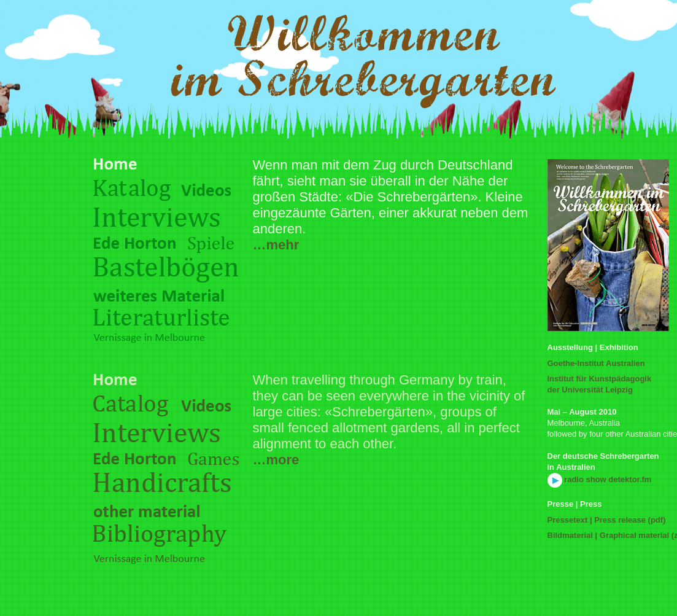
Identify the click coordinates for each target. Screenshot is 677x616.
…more (276, 460)
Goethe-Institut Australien (596, 363)
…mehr (276, 245)
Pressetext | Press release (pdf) (607, 520)
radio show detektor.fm (600, 479)
